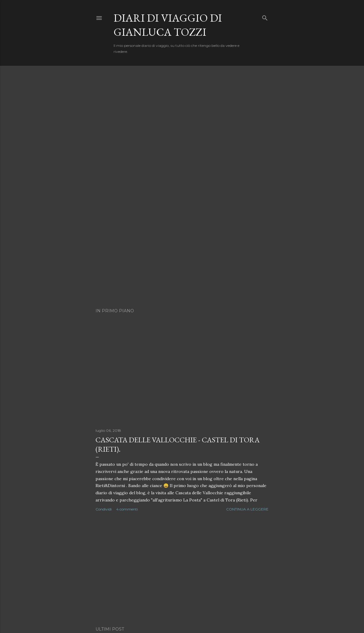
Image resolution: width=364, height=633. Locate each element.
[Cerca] (265, 17)
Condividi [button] (104, 509)
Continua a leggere (247, 509)
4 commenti (127, 509)
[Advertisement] (182, 569)
